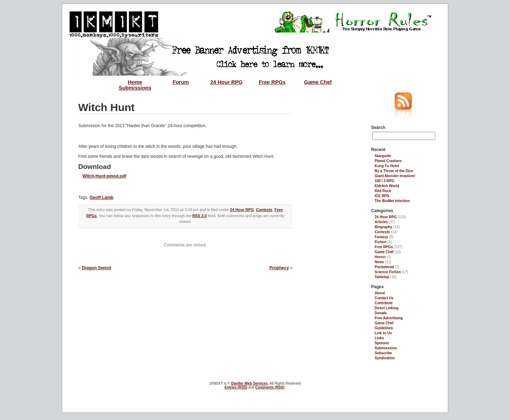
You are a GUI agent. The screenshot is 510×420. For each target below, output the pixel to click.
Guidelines (384, 328)
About (380, 293)
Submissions (135, 88)
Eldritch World (387, 186)
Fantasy (381, 237)
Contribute (384, 303)
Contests (264, 210)
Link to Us (383, 333)
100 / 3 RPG (384, 181)
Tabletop (382, 277)
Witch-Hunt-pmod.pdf (104, 176)
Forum (181, 82)
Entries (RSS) (236, 387)
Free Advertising (389, 318)
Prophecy (279, 268)
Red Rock (383, 191)
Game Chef (318, 82)
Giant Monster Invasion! (395, 176)
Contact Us (384, 298)
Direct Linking (387, 308)
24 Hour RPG (226, 82)
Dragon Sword (96, 268)
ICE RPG (382, 196)
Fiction (381, 242)
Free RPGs (272, 82)
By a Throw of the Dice (394, 171)
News (379, 262)
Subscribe (383, 353)
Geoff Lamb (102, 197)
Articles (381, 222)
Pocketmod (384, 267)
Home (135, 82)
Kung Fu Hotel (387, 166)
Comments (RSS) (270, 387)
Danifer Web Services (249, 383)
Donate (381, 313)
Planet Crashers (388, 161)
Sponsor (382, 343)
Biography (383, 227)
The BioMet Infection (392, 201)
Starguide (383, 156)
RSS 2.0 (200, 216)
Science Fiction (388, 272)
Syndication (385, 358)
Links (379, 338)
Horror (380, 257)
